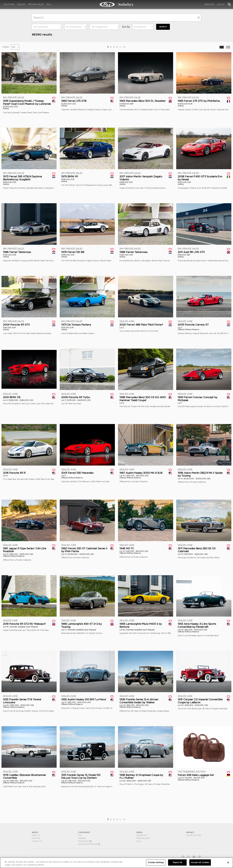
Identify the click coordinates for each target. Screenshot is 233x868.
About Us (36, 835)
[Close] (228, 862)
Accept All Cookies (200, 862)
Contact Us (37, 841)
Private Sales (36, 4)
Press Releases (143, 838)
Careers (82, 838)
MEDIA (139, 832)
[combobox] (47, 27)
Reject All (177, 862)
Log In (221, 4)
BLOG (139, 841)
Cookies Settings (194, 835)
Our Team (36, 838)
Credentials (142, 835)
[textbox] (47, 27)
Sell (49, 4)
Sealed (21, 4)
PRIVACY (190, 832)
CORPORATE (84, 832)
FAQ (80, 835)
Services (209, 4)
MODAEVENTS (85, 841)
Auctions (9, 4)
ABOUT (35, 832)
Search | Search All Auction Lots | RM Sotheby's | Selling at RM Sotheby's (116, 4)
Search (163, 27)
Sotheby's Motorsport (89, 844)
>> (124, 47)
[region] (116, 863)
